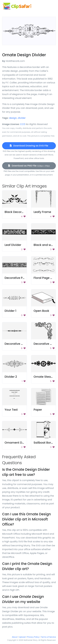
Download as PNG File (29, 166)
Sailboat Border (45, 443)
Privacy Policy (33, 637)
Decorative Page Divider (22, 278)
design (13, 118)
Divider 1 (10, 311)
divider (22, 118)
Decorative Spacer (18, 344)
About (15, 637)
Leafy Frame (42, 212)
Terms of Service (48, 637)
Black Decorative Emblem (23, 212)
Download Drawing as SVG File (29, 146)
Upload (22, 637)
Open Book (41, 311)
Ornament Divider (17, 443)
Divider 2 (11, 377)
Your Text (11, 410)
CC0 (23, 124)
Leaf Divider (13, 245)
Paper (38, 410)
